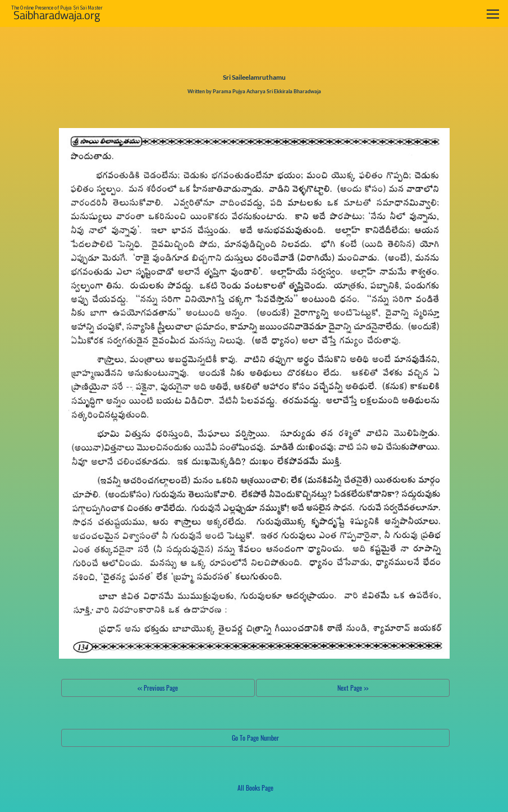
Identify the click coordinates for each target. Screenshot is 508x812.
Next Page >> (353, 688)
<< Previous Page (158, 688)
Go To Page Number (255, 738)
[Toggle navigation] (493, 14)
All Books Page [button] (255, 788)
